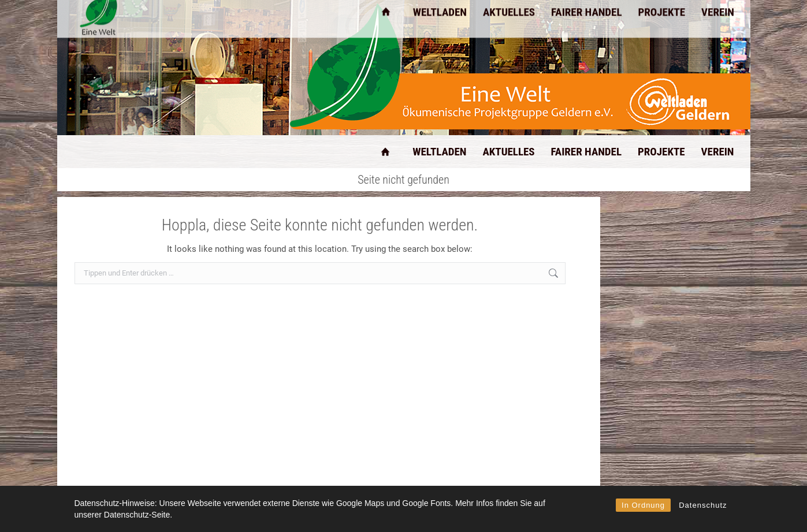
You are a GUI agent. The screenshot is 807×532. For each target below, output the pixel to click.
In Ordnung (643, 505)
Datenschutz (703, 505)
